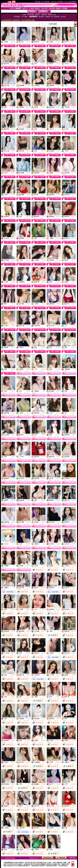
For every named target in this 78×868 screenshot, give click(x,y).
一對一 (74, 86)
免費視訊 (13, 42)
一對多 (74, 369)
